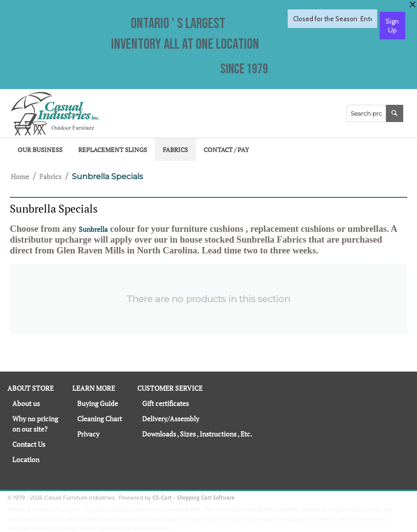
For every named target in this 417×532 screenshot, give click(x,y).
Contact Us (29, 444)
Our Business (40, 150)
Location (26, 459)
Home (20, 176)
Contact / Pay (226, 150)
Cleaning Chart (100, 419)
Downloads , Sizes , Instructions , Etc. (197, 434)
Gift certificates (165, 403)
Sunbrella (93, 229)
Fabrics (175, 150)
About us (26, 403)
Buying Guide (98, 403)
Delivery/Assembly (171, 419)
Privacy (88, 434)
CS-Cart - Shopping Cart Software (194, 498)
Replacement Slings (113, 150)
